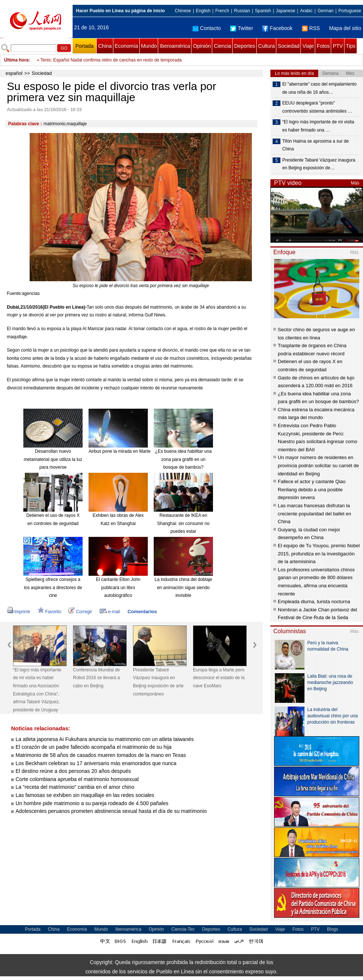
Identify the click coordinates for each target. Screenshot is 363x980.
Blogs (333, 929)
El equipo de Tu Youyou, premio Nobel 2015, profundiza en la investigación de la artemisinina (319, 554)
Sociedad (289, 46)
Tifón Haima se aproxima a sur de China (316, 145)
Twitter (242, 28)
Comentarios (142, 612)
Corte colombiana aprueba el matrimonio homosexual (77, 779)
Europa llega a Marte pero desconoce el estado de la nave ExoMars (219, 678)
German (325, 11)
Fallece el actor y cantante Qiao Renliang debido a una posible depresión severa (312, 489)
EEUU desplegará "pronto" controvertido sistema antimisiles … (317, 107)
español (14, 73)
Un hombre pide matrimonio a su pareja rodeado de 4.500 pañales (92, 803)
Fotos (323, 46)
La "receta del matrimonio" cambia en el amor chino (75, 787)
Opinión (202, 46)
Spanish (263, 11)
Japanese (286, 11)
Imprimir (19, 612)
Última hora (16, 60)
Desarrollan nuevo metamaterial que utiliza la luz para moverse (53, 459)
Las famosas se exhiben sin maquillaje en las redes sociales (85, 795)
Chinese (183, 11)
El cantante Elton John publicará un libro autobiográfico (118, 587)
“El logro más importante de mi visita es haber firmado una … (318, 126)
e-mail (110, 612)
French (222, 11)
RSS (311, 28)
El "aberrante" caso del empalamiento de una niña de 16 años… (319, 88)
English (203, 11)
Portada (84, 46)
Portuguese (350, 11)
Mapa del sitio (345, 28)
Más (355, 183)
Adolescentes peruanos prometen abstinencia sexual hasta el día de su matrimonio (111, 811)
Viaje (308, 46)
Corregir (80, 612)
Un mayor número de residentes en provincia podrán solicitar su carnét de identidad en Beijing (318, 465)
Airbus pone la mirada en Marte (119, 451)
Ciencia (222, 46)
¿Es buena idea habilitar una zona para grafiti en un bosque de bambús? (184, 459)
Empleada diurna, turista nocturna (314, 602)
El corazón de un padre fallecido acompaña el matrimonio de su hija (94, 747)
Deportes (245, 46)
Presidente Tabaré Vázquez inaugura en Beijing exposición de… (319, 164)
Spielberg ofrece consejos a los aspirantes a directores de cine (53, 587)
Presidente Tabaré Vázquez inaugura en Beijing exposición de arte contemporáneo (158, 682)
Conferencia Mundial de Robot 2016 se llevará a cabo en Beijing (96, 678)
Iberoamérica (175, 46)
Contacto (207, 28)
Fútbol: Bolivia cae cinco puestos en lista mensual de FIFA (98, 56)
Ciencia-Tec (183, 929)
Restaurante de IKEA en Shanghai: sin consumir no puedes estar (183, 523)
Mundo (149, 46)
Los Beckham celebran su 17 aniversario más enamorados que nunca (96, 763)
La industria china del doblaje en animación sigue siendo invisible (183, 587)
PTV (338, 46)
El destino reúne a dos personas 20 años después (73, 771)
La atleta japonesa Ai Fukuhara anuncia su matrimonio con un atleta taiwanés (105, 739)
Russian (242, 11)
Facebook (277, 28)
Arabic (306, 11)
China (105, 46)
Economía (126, 46)
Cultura (267, 46)
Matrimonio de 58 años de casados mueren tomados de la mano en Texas (101, 755)
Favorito (49, 612)
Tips (351, 46)
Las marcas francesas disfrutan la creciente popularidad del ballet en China (314, 514)
